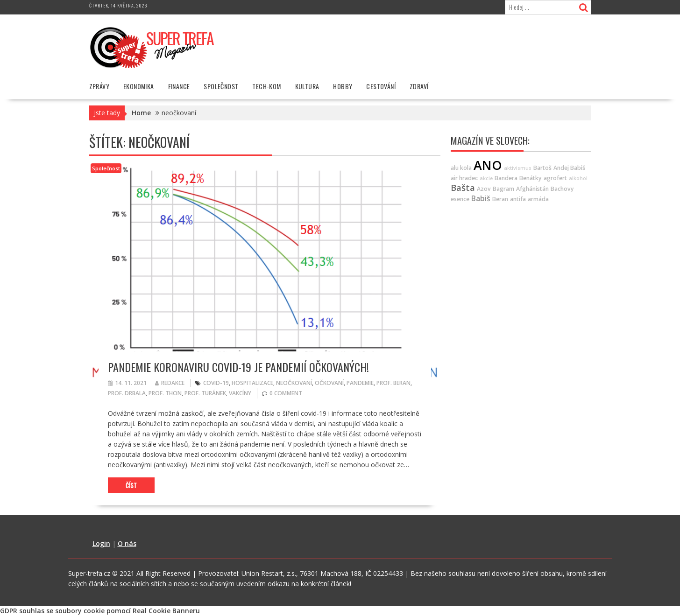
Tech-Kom (266, 86)
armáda (538, 199)
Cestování (381, 86)
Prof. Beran (393, 383)
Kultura (307, 86)
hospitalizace (252, 383)
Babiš (481, 198)
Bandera (506, 178)
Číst (131, 485)
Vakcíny (240, 393)
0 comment (286, 393)
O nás (127, 543)
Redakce (170, 383)
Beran (500, 199)
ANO (488, 165)
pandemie (360, 383)
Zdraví (419, 86)
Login (101, 543)
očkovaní (329, 383)
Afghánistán (532, 189)
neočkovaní (294, 383)
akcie (486, 178)
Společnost (221, 86)
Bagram (503, 189)
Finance (179, 86)
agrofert (555, 178)
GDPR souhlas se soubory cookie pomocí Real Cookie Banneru (100, 611)
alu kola (461, 168)
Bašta (463, 187)
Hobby (343, 86)
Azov (484, 189)
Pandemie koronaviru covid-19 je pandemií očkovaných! (238, 367)
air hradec (464, 178)
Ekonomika (139, 86)
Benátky (531, 178)
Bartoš (542, 168)
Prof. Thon (165, 393)
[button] (152, 47)
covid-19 (216, 383)
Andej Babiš (569, 168)
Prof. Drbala (127, 393)
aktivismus (518, 168)
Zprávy (99, 86)
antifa (518, 199)
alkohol (578, 178)
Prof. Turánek (205, 393)
